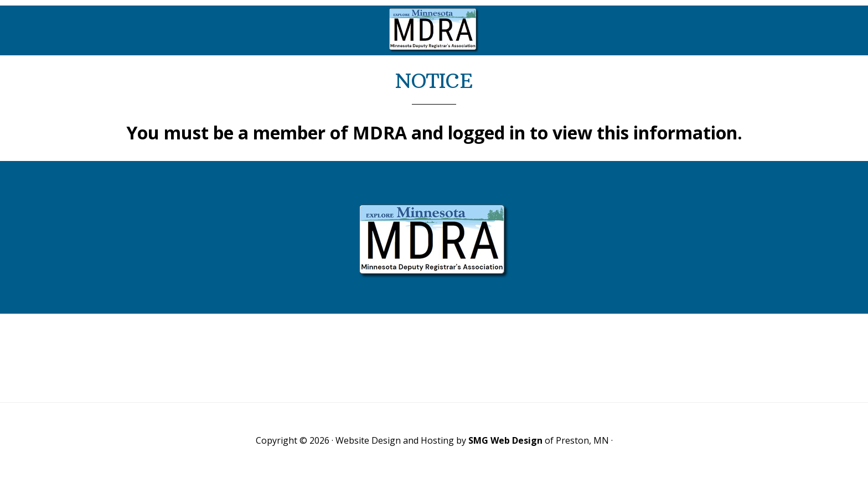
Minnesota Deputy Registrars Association (434, 30)
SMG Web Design (505, 440)
